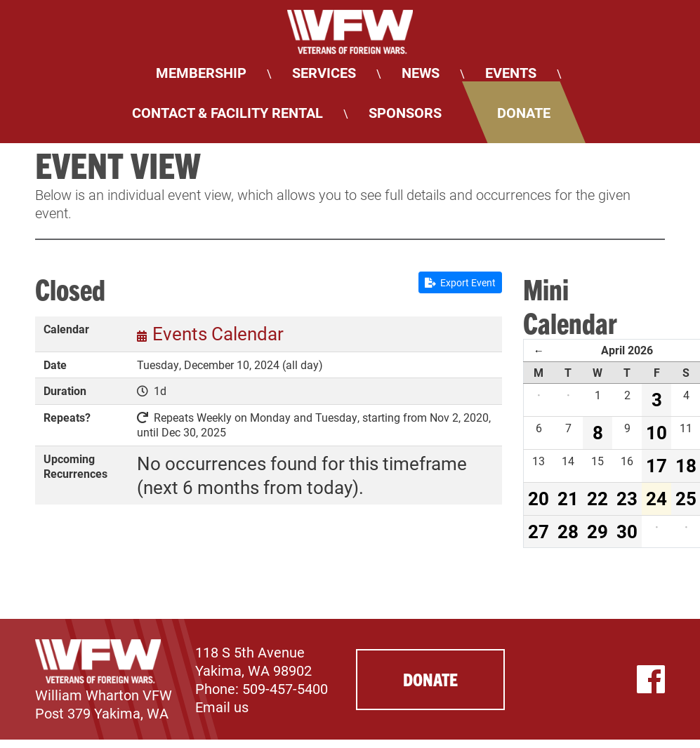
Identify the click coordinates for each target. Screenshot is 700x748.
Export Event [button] (460, 282)
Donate (524, 112)
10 (656, 432)
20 (539, 498)
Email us (222, 707)
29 (597, 531)
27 (539, 531)
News (421, 72)
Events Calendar (218, 333)
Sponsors (405, 112)
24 (656, 498)
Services (324, 72)
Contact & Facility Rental (227, 112)
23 (627, 498)
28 (568, 531)
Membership (201, 72)
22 (597, 498)
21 (568, 498)
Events (511, 72)
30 (627, 531)
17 (656, 465)
